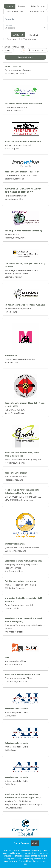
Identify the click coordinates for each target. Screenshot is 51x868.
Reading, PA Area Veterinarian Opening (24, 231)
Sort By (7, 50)
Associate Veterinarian (16, 473)
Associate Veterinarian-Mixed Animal (23, 141)
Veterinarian (11, 355)
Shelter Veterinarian (15, 544)
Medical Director (13, 66)
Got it (35, 843)
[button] (34, 35)
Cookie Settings (21, 843)
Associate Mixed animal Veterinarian (23, 674)
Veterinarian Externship (16, 709)
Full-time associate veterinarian (21, 581)
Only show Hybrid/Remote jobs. (21, 39)
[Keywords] (26, 19)
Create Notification (37, 50)
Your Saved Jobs (37, 11)
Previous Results (26, 57)
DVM (7, 657)
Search (10, 6)
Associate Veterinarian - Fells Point (22, 172)
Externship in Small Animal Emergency (23, 561)
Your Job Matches (15, 11)
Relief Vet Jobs (38, 6)
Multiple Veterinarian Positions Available (25, 305)
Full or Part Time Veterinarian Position (24, 104)
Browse (22, 6)
